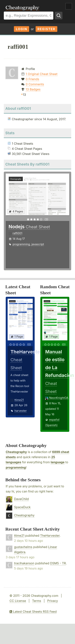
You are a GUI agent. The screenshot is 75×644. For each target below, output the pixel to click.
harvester (21, 411)
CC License (18, 601)
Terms (37, 601)
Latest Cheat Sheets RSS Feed (33, 612)
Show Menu (69, 6)
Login (22, 29)
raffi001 (17, 233)
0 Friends (32, 79)
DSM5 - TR (58, 563)
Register (46, 29)
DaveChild (21, 499)
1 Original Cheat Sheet (42, 74)
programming (21, 244)
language (58, 462)
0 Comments (35, 84)
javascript (38, 244)
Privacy (53, 601)
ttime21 (19, 400)
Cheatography (16, 452)
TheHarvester (50, 536)
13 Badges (33, 89)
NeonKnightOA (59, 398)
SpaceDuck (22, 507)
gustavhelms (23, 547)
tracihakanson (24, 563)
